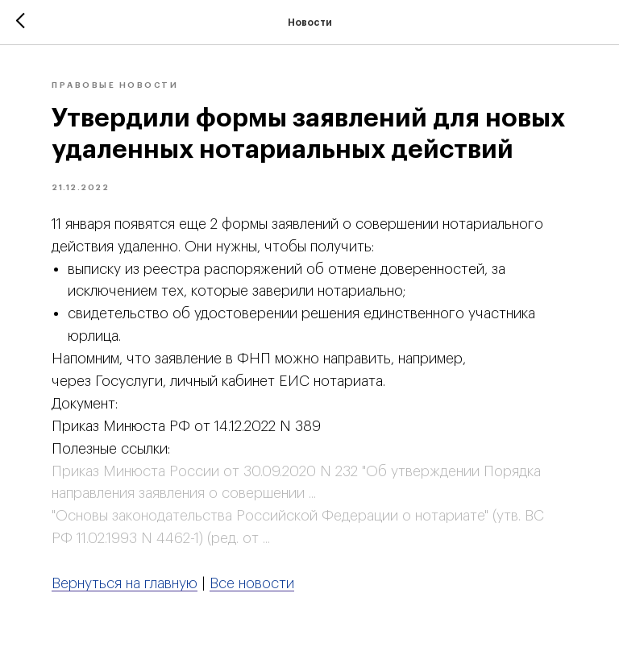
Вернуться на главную (125, 583)
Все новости (252, 583)
